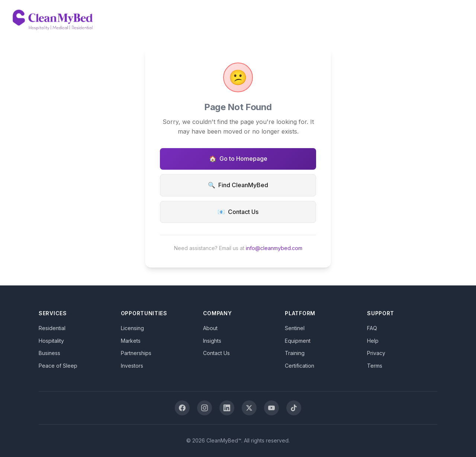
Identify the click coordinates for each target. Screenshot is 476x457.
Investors (132, 366)
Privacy (376, 353)
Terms (375, 366)
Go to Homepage (238, 159)
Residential (52, 328)
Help (373, 341)
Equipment (298, 341)
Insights (212, 341)
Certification (300, 366)
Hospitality (51, 341)
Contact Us (238, 212)
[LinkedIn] (227, 408)
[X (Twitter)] (249, 408)
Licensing (132, 328)
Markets (131, 341)
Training (295, 353)
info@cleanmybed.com (274, 248)
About (210, 328)
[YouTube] (271, 408)
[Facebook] (182, 408)
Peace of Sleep (58, 366)
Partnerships (136, 353)
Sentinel (295, 328)
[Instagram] (205, 408)
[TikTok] (294, 408)
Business (49, 353)
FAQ (372, 328)
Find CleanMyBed (238, 185)
